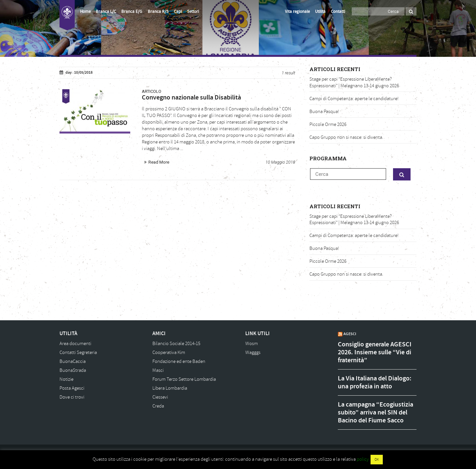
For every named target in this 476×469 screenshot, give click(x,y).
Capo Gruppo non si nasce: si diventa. (346, 137)
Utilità (320, 12)
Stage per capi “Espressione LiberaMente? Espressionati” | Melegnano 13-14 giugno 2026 (354, 82)
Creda (158, 406)
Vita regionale (297, 12)
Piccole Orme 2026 (328, 124)
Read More (159, 162)
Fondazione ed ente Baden (179, 361)
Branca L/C (106, 12)
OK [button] (377, 460)
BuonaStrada (73, 370)
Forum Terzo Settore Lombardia (184, 379)
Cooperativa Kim (169, 352)
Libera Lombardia (170, 388)
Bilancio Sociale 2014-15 (176, 344)
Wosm (252, 344)
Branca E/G (132, 12)
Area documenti (75, 344)
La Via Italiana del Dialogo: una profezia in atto (375, 382)
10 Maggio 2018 (280, 162)
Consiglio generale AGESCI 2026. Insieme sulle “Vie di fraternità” (375, 352)
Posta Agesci (72, 388)
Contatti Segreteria (78, 352)
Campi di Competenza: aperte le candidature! (354, 99)
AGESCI (350, 334)
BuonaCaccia (73, 361)
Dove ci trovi (72, 397)
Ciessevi (160, 397)
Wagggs (253, 352)
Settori (193, 12)
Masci (158, 370)
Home (85, 12)
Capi (178, 12)
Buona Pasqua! (324, 112)
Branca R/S (158, 12)
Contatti (338, 12)
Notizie (66, 379)
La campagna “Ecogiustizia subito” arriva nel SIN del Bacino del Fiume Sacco (376, 412)
